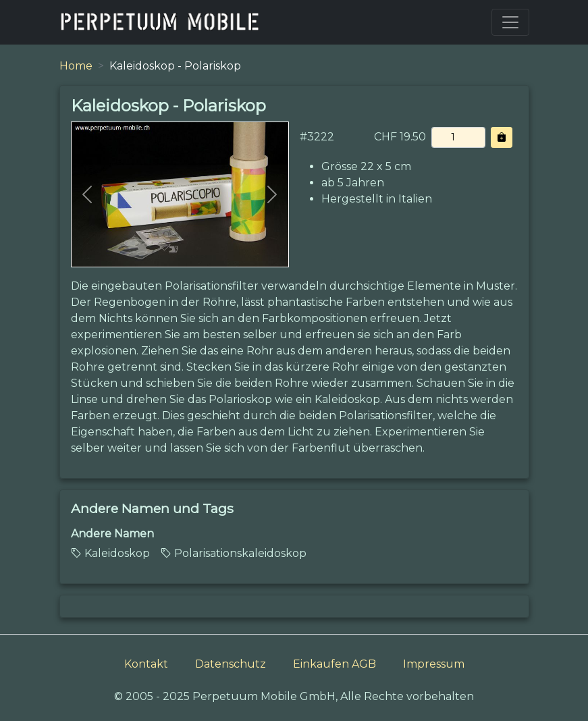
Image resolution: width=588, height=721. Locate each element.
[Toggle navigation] (510, 22)
